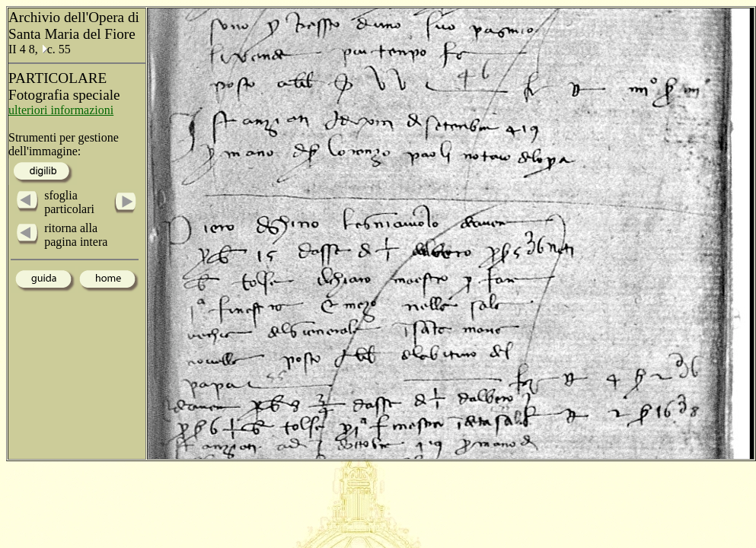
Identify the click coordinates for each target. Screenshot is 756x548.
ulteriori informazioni (61, 110)
